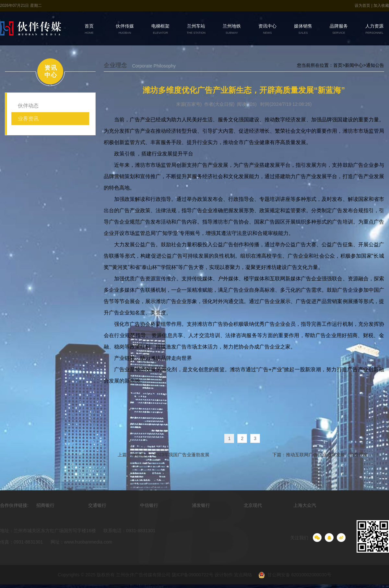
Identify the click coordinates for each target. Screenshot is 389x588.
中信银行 (149, 506)
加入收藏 (381, 6)
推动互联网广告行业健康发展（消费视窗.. (327, 455)
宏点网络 (243, 575)
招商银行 (45, 506)
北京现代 (253, 506)
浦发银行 (201, 506)
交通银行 (97, 506)
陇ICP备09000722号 (193, 575)
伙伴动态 (28, 106)
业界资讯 (28, 119)
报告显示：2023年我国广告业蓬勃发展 (170, 455)
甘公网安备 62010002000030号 (292, 575)
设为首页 (363, 6)
